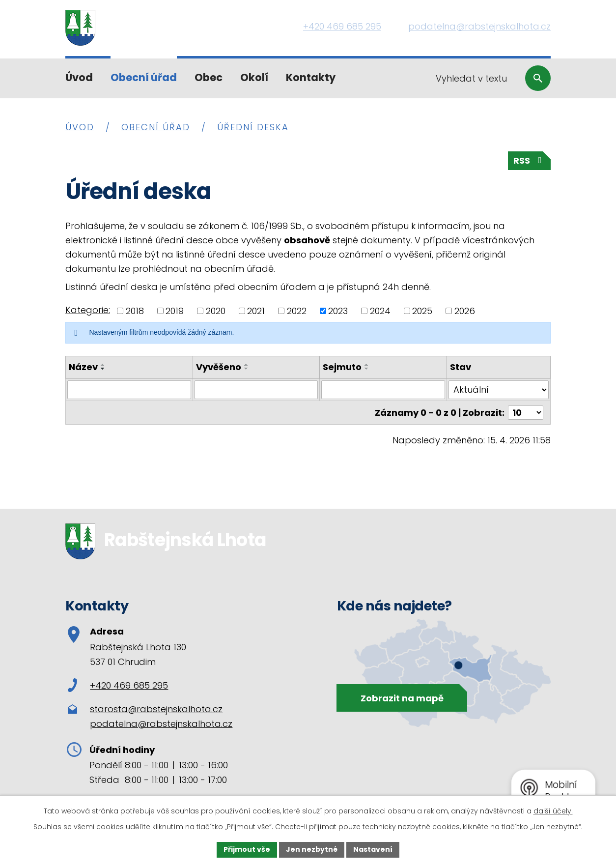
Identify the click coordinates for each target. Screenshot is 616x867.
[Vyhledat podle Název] (129, 390)
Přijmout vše (247, 849)
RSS (530, 160)
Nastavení (373, 849)
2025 (422, 311)
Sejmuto (342, 367)
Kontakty (311, 77)
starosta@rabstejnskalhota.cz (156, 709)
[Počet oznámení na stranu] (526, 413)
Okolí (254, 77)
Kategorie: (88, 310)
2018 (135, 311)
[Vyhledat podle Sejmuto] (383, 390)
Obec (209, 77)
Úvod (79, 77)
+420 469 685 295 (118, 685)
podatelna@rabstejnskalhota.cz (161, 724)
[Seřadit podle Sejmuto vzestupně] (367, 365)
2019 (175, 311)
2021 (256, 311)
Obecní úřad (144, 77)
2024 (380, 311)
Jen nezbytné (312, 849)
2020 (216, 311)
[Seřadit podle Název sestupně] (103, 369)
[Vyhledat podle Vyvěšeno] (256, 390)
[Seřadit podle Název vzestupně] (103, 365)
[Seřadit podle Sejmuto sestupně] (367, 369)
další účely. (553, 811)
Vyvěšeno (219, 367)
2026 (465, 311)
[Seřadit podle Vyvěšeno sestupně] (247, 369)
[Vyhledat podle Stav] (499, 390)
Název (83, 367)
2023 (338, 311)
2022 (297, 311)
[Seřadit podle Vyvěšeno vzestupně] (247, 365)
